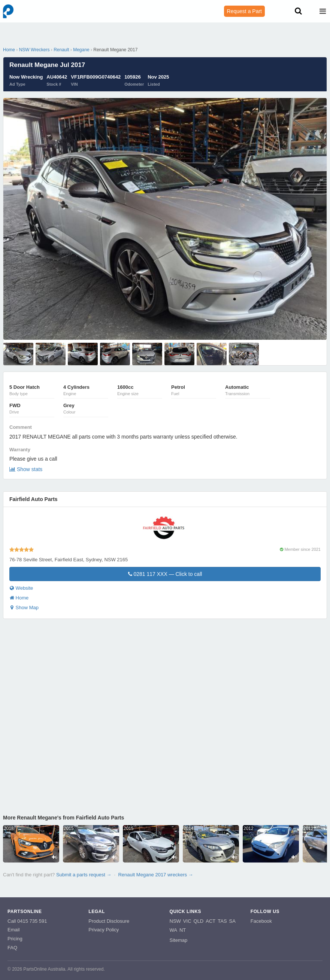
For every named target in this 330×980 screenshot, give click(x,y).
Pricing (15, 939)
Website (21, 588)
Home (9, 50)
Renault (61, 50)
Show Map (24, 607)
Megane (81, 50)
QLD (199, 921)
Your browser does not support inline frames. (165, 718)
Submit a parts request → (84, 875)
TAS (222, 921)
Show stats (26, 469)
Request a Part (244, 11)
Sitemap (179, 940)
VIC (187, 921)
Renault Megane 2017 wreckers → (155, 875)
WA (173, 930)
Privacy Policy (104, 930)
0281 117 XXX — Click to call (165, 574)
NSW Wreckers (34, 50)
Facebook (261, 921)
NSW (175, 921)
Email (14, 930)
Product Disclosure (109, 921)
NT (183, 930)
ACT (211, 921)
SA (232, 921)
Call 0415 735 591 (27, 921)
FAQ (12, 948)
